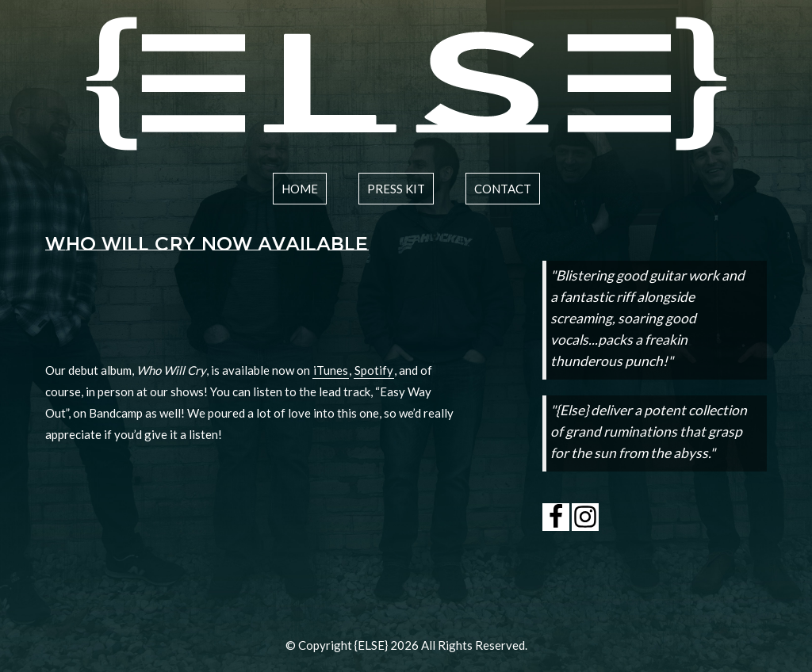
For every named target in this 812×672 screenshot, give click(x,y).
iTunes (331, 370)
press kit (396, 189)
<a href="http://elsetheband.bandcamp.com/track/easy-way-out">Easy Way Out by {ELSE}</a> (251, 312)
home (300, 189)
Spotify (374, 370)
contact (503, 189)
